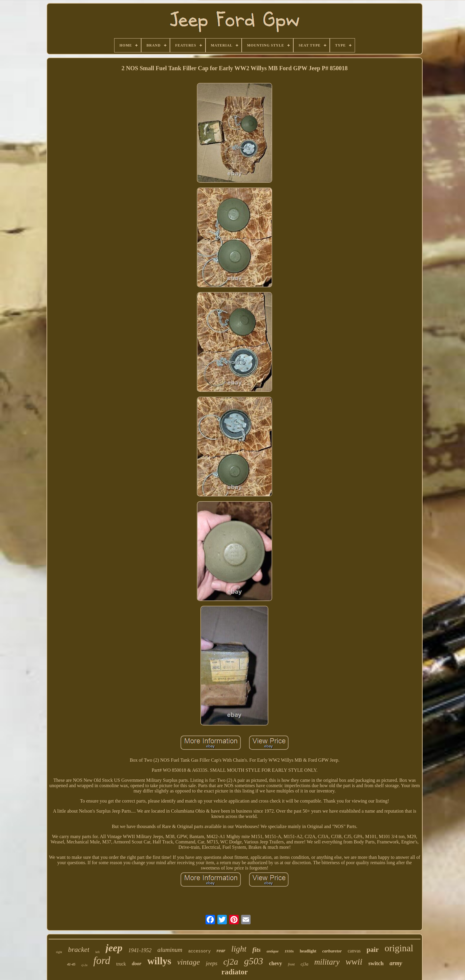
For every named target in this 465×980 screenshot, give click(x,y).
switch (376, 963)
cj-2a (84, 965)
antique (273, 951)
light (239, 949)
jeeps (212, 963)
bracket (79, 949)
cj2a (231, 962)
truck (121, 964)
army (396, 963)
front (291, 964)
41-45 (71, 964)
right (59, 952)
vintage (188, 962)
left (97, 952)
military (327, 962)
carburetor (332, 951)
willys (159, 961)
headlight (308, 951)
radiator (235, 972)
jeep (114, 948)
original (399, 948)
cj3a (305, 964)
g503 (254, 961)
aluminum (170, 950)
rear (221, 951)
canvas (354, 951)
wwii (354, 961)
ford (102, 961)
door (137, 964)
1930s (289, 951)
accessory (200, 951)
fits (257, 950)
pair (373, 950)
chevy (276, 963)
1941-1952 (140, 950)
